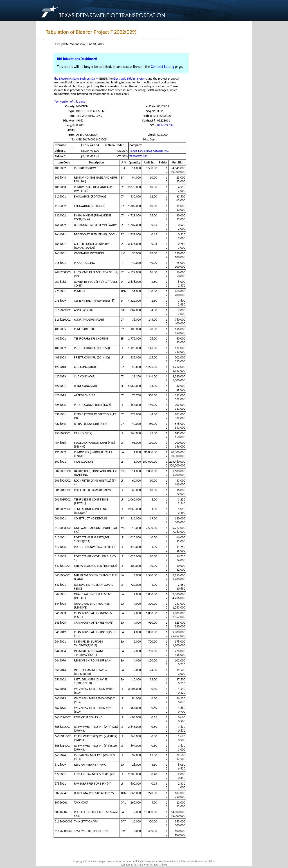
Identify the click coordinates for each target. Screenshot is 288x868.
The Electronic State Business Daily (76, 79)
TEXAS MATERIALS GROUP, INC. (149, 151)
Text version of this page (70, 102)
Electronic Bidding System (130, 79)
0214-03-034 (165, 125)
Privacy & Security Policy (186, 861)
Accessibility (208, 861)
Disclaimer (164, 861)
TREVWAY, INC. (139, 156)
